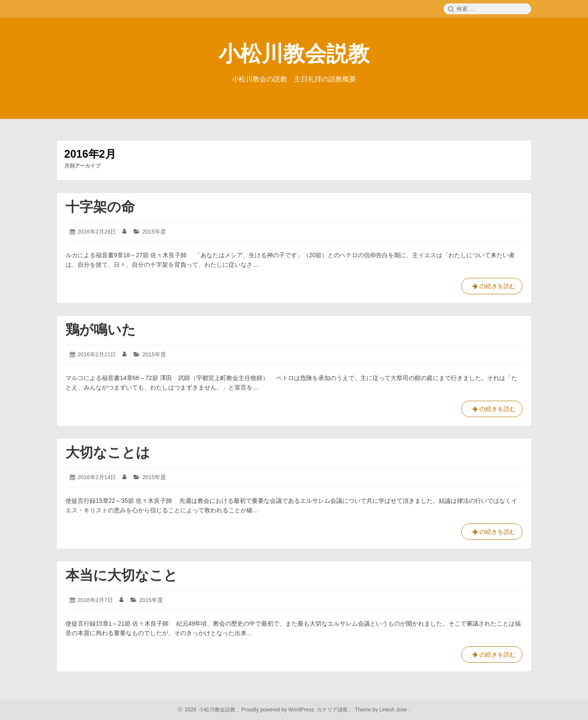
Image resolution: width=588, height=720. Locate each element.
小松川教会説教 (294, 54)
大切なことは (108, 452)
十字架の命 (100, 207)
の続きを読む (492, 288)
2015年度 (154, 232)
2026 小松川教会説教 (209, 710)
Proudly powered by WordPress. (278, 710)
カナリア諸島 (333, 710)
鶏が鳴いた (101, 330)
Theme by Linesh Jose (382, 710)
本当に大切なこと (122, 575)
